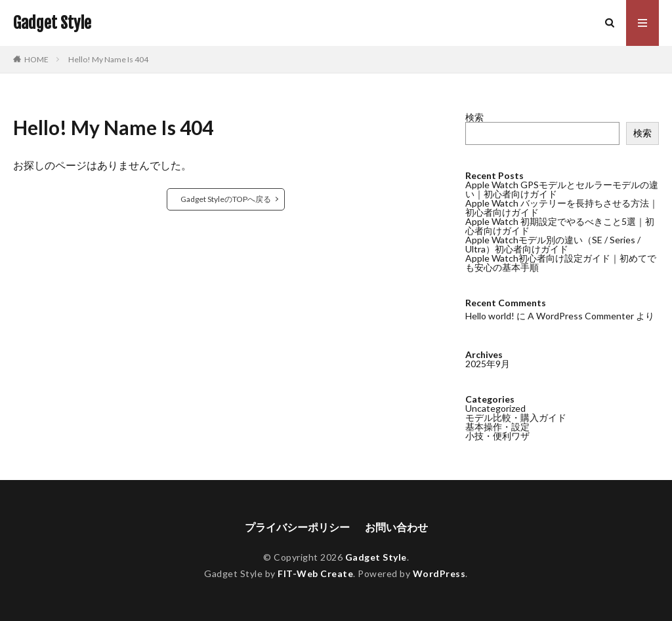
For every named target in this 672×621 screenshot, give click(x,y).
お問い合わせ (396, 527)
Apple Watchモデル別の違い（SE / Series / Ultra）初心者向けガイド (553, 244)
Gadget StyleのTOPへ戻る (226, 199)
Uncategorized (495, 408)
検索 (474, 117)
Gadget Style (52, 23)
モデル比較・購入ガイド (516, 417)
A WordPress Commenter (581, 316)
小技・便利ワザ (497, 436)
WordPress (439, 573)
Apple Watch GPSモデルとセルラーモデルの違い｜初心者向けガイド (562, 189)
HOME (36, 59)
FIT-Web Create (315, 573)
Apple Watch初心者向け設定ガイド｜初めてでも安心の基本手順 (561, 263)
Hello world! (490, 316)
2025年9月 (488, 364)
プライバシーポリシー (297, 527)
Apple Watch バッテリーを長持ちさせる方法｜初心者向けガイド (562, 208)
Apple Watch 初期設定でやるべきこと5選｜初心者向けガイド (560, 226)
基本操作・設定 (497, 427)
